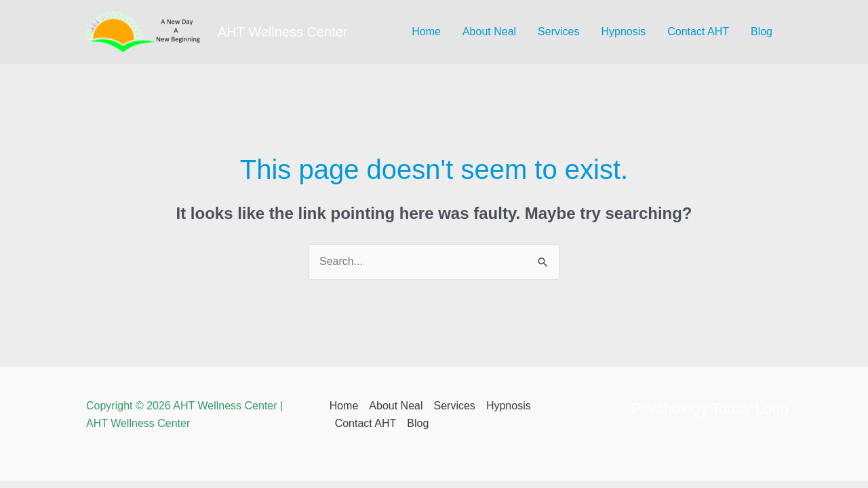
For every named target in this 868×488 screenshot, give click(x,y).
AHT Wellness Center (283, 32)
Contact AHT (698, 32)
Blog (762, 32)
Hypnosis (623, 32)
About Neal (489, 32)
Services (558, 32)
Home (426, 32)
